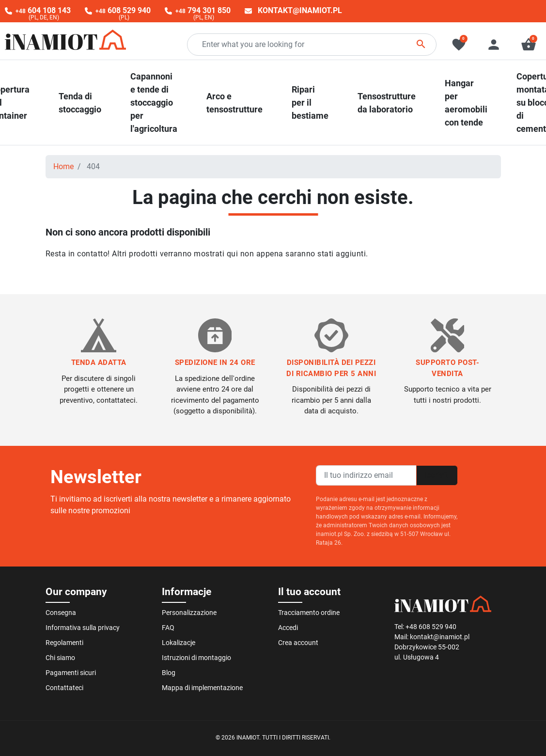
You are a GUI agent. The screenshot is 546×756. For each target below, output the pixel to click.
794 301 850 (203, 10)
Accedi (288, 628)
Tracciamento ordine (309, 613)
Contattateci (64, 688)
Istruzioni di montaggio (196, 658)
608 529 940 (123, 10)
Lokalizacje (179, 643)
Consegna (61, 613)
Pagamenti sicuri (71, 673)
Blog (169, 673)
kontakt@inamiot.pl (300, 10)
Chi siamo (60, 658)
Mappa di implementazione (202, 688)
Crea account (298, 643)
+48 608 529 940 (431, 627)
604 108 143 (43, 10)
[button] (529, 45)
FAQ (168, 628)
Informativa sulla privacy (83, 628)
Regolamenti (64, 643)
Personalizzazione (189, 613)
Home (63, 166)
